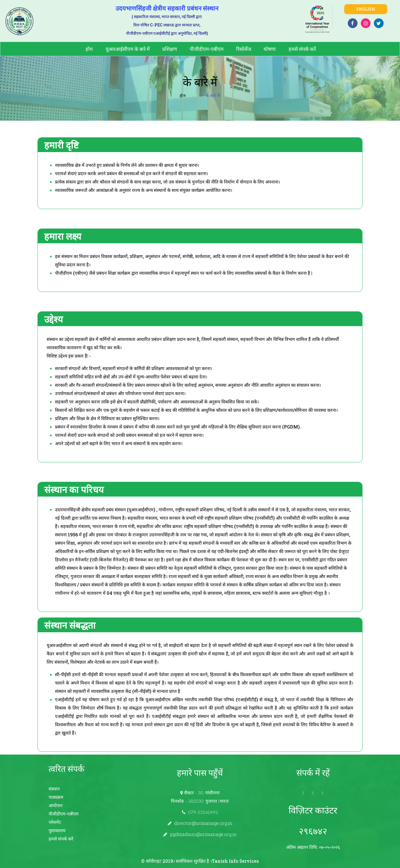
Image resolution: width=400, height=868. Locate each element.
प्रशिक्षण (170, 49)
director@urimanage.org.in (203, 823)
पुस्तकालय (57, 830)
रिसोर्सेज (244, 49)
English (366, 9)
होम (89, 49)
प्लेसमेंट (55, 822)
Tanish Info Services (235, 861)
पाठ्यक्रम (56, 797)
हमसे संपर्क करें (302, 49)
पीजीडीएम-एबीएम (207, 49)
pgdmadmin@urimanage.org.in (203, 834)
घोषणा (270, 49)
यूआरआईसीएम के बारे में (128, 49)
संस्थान (54, 789)
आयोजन (56, 805)
